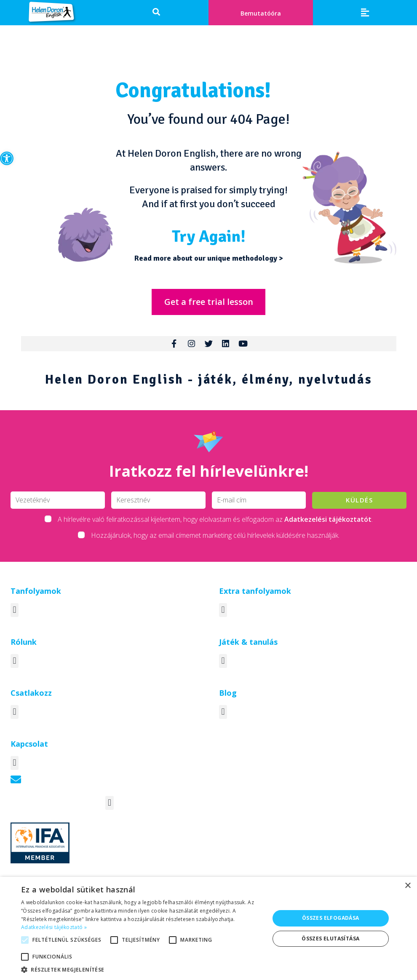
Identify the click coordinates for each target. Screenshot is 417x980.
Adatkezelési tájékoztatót (328, 529)
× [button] (408, 886)
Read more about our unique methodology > (209, 258)
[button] (7, 158)
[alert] (208, 928)
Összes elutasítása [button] (330, 939)
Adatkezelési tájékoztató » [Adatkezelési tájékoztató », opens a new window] (54, 927)
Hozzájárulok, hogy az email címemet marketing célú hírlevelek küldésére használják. (215, 545)
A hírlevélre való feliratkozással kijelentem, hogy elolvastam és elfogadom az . (215, 529)
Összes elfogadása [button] (331, 918)
